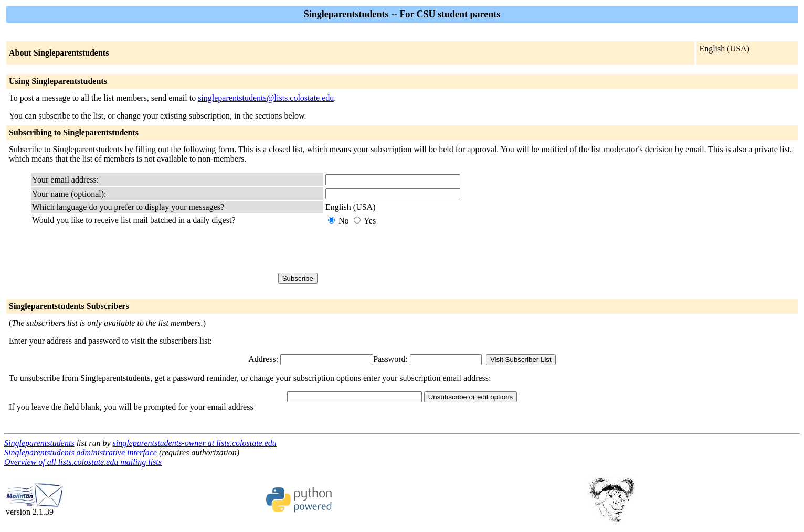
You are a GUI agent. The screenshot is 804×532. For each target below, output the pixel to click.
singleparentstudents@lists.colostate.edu (266, 98)
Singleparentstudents (39, 443)
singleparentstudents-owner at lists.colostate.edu (195, 443)
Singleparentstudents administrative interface (81, 453)
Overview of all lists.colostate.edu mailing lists (83, 462)
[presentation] (405, 249)
